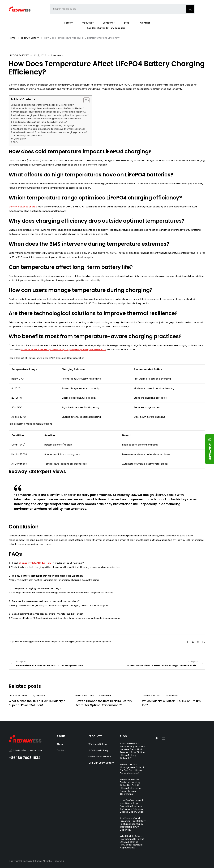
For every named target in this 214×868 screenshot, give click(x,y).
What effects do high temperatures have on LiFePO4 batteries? (48, 108)
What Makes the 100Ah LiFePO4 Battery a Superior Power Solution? (37, 703)
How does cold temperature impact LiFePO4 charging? (43, 105)
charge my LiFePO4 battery (35, 563)
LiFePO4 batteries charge (23, 207)
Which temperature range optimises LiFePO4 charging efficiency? (49, 112)
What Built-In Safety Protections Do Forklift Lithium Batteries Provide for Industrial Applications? (132, 842)
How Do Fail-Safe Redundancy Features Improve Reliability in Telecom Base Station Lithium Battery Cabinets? (132, 751)
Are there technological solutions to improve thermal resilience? (49, 129)
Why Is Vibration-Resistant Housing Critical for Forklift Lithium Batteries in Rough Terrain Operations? (130, 787)
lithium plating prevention (29, 642)
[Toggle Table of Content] (85, 100)
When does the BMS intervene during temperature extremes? (47, 119)
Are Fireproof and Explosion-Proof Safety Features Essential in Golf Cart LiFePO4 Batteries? (133, 824)
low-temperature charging (60, 642)
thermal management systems (94, 642)
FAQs (16, 142)
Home (12, 38)
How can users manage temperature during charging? (44, 125)
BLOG (123, 736)
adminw (59, 55)
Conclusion (20, 139)
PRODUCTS (95, 736)
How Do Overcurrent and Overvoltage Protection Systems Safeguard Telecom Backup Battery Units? (132, 806)
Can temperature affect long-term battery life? (40, 122)
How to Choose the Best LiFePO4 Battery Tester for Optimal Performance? (104, 703)
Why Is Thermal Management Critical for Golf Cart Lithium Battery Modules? (132, 769)
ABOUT (61, 736)
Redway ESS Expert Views (30, 135)
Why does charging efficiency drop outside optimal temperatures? (51, 115)
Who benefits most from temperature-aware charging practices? (50, 132)
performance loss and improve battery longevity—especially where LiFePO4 (63, 350)
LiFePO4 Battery (30, 38)
